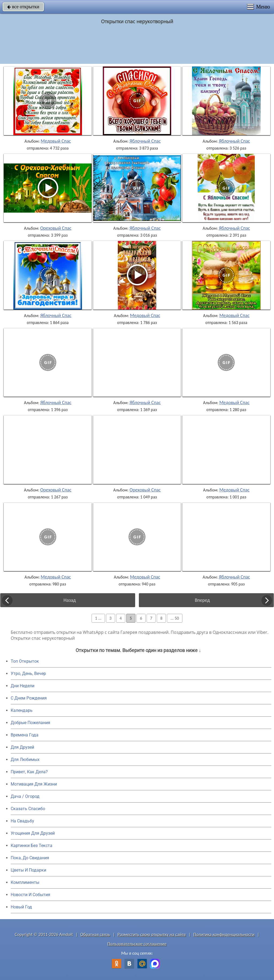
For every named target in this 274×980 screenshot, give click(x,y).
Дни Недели (23, 686)
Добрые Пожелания (30, 723)
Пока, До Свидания (30, 858)
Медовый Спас (56, 141)
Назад (70, 600)
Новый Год (21, 907)
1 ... (98, 618)
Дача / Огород (25, 796)
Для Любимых (25, 760)
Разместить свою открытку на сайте (152, 934)
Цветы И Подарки (28, 870)
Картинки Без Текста (32, 846)
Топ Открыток (25, 661)
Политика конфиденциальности (224, 934)
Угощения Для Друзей (33, 833)
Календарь (22, 710)
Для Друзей (22, 747)
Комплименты (25, 882)
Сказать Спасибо (28, 809)
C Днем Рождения (29, 698)
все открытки (23, 7)
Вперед (202, 600)
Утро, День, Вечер (28, 673)
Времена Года (25, 735)
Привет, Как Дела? (29, 772)
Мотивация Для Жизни (34, 784)
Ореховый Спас (56, 228)
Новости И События (30, 895)
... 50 (175, 618)
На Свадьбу (22, 821)
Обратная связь (95, 934)
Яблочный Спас (145, 141)
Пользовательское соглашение (137, 944)
